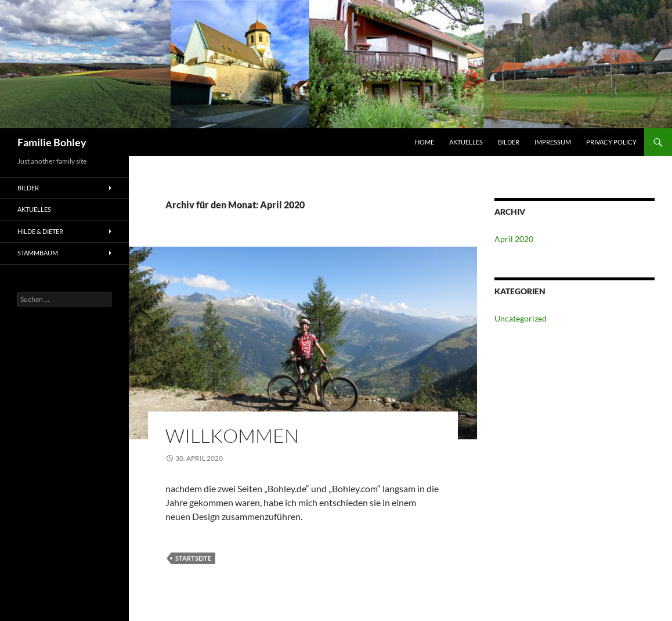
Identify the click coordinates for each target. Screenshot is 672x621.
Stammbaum (38, 253)
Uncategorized (521, 318)
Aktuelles (466, 142)
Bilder (509, 142)
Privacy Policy (611, 142)
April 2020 (514, 239)
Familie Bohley (52, 142)
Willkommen (232, 436)
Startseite (193, 558)
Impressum (553, 142)
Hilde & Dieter (40, 231)
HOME (424, 142)
